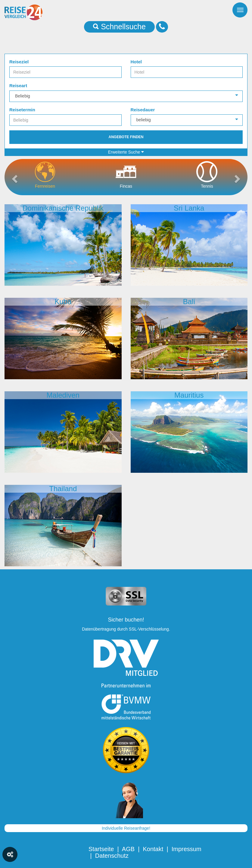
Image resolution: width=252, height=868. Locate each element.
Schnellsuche (119, 27)
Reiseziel (19, 62)
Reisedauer (143, 110)
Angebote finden (126, 137)
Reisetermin (22, 110)
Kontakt (153, 849)
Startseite (101, 849)
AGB (128, 849)
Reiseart (18, 86)
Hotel (136, 62)
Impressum (187, 849)
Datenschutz (112, 856)
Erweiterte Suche (126, 152)
